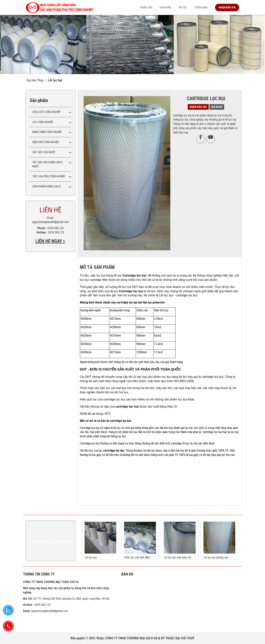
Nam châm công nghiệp (47, 132)
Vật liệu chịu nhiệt (44, 152)
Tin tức (183, 7)
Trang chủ (146, 7)
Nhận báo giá (227, 7)
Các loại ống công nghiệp (49, 176)
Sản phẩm (165, 7)
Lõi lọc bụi (55, 80)
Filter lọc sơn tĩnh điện (137, 557)
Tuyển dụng (201, 7)
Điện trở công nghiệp (46, 142)
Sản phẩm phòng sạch (47, 186)
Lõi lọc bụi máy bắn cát (177, 557)
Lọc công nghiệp (43, 122)
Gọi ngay (217, 107)
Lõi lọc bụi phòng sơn (216, 557)
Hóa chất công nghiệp (47, 112)
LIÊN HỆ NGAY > (50, 241)
